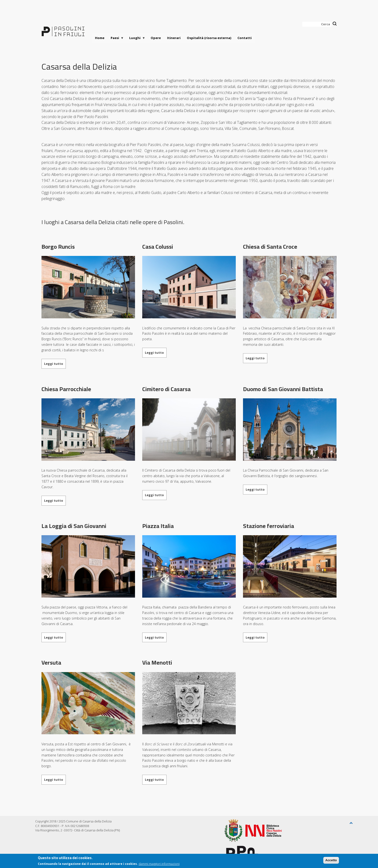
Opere (156, 38)
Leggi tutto (54, 364)
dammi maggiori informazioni (159, 865)
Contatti (245, 38)
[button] (351, 823)
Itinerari (174, 38)
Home (100, 38)
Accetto (331, 861)
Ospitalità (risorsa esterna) (209, 38)
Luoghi (136, 39)
